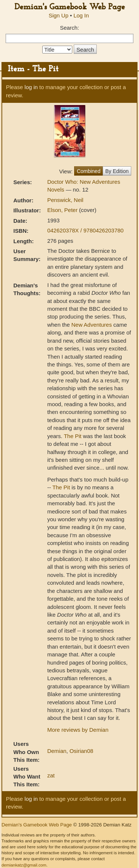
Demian (57, 751)
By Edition (117, 171)
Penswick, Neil (65, 200)
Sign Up (58, 15)
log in (31, 87)
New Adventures (91, 325)
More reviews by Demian (78, 730)
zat (51, 775)
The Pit (73, 436)
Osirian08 (81, 751)
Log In (81, 15)
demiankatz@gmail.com (24, 865)
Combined (89, 171)
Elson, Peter (63, 210)
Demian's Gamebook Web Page (70, 7)
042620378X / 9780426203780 (85, 230)
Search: (70, 28)
